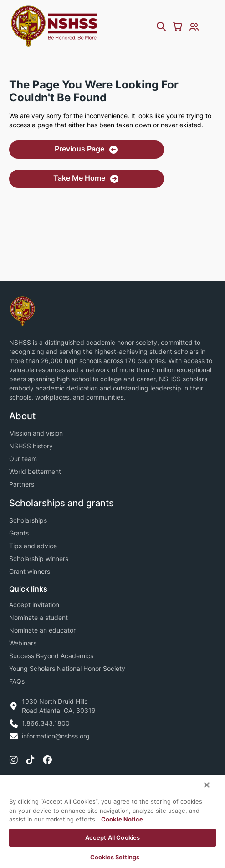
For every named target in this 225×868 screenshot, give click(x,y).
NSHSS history (31, 446)
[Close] (207, 785)
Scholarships (28, 520)
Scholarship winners (39, 559)
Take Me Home (79, 178)
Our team (23, 459)
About (22, 416)
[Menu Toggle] (210, 26)
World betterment (35, 471)
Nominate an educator (42, 630)
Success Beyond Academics (51, 656)
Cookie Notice (122, 819)
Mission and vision (36, 433)
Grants (19, 533)
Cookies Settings (115, 857)
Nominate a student (38, 617)
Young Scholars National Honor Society (67, 668)
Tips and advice (33, 546)
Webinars (23, 643)
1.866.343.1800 (46, 723)
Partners (22, 484)
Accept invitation (34, 605)
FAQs (17, 681)
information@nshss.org (56, 736)
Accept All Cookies (112, 837)
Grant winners (30, 571)
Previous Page (79, 149)
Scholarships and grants (61, 503)
